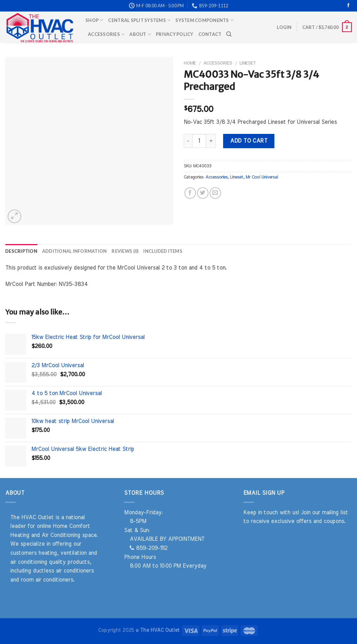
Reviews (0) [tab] (125, 251)
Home (190, 63)
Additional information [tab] (75, 251)
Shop (94, 20)
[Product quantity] (199, 141)
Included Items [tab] (163, 251)
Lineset (248, 63)
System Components (204, 20)
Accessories (106, 34)
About (140, 34)
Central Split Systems (139, 20)
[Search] (229, 34)
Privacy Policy (175, 34)
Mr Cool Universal (262, 177)
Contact (210, 34)
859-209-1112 (149, 548)
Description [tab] (21, 251)
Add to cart (249, 141)
